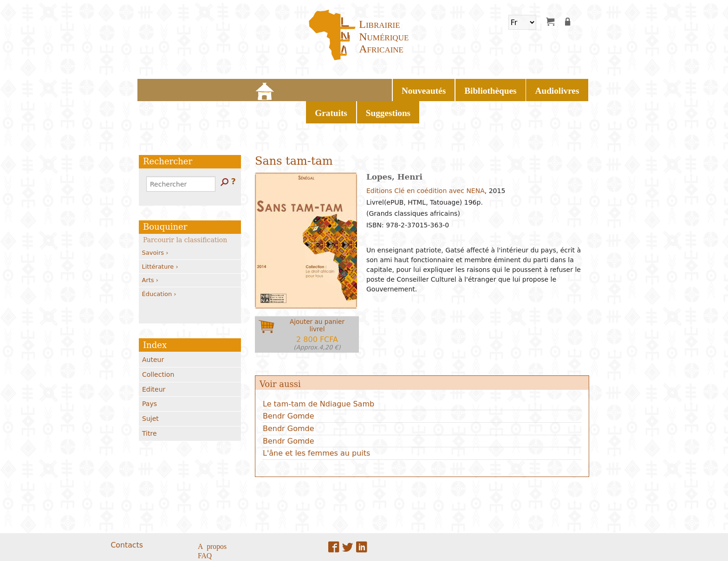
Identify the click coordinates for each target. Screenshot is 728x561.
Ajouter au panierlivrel (317, 308)
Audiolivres (382, 88)
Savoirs (155, 227)
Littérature (160, 240)
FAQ (205, 529)
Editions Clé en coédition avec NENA (426, 165)
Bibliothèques (326, 88)
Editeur (154, 363)
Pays (149, 378)
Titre (149, 407)
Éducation (159, 268)
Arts (150, 254)
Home (234, 88)
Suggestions (476, 88)
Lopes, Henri (394, 151)
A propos (212, 519)
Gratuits (429, 88)
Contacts (127, 519)
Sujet (150, 393)
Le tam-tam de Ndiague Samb (318, 377)
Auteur (153, 334)
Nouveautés (270, 88)
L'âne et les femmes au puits (316, 427)
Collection (158, 348)
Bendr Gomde (289, 390)
